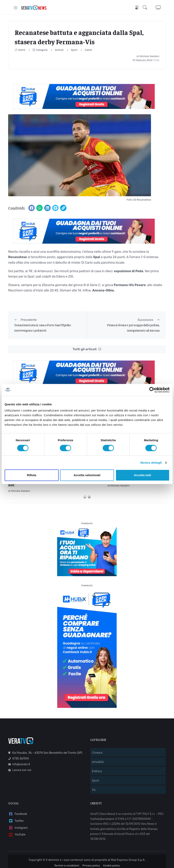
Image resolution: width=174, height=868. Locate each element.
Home (20, 50)
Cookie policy (112, 846)
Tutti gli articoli (87, 349)
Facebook (18, 794)
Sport (74, 50)
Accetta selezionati (87, 475)
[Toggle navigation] (16, 8)
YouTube (17, 815)
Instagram (18, 808)
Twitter (16, 801)
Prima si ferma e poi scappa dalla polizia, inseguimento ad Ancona (133, 327)
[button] (146, 8)
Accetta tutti (143, 475)
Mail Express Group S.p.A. (128, 841)
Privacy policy (91, 846)
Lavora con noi (20, 751)
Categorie (40, 50)
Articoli (59, 50)
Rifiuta (32, 475)
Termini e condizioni (67, 846)
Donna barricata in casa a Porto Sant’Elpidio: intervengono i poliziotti (43, 327)
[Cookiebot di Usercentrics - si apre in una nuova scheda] (152, 390)
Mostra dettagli (151, 463)
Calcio (89, 50)
